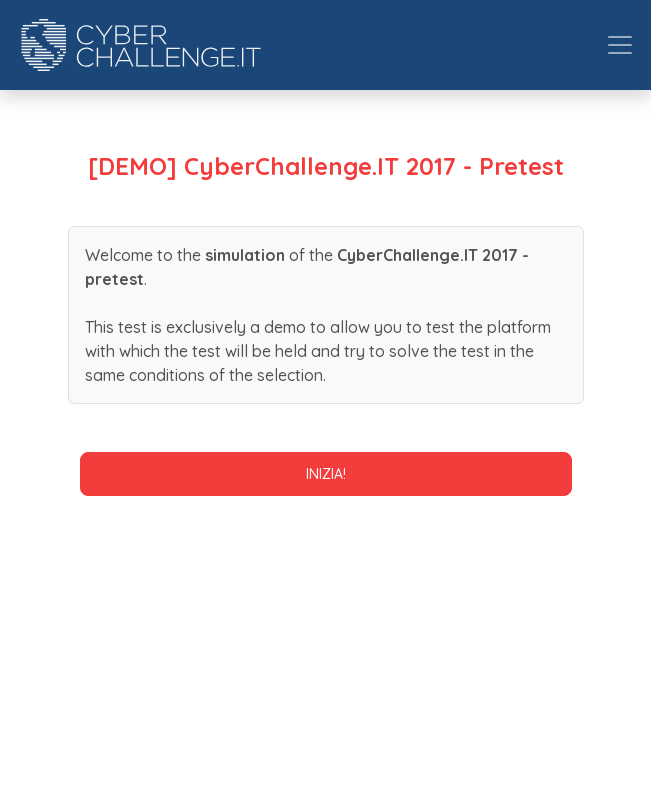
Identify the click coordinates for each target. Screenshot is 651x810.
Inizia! (326, 474)
